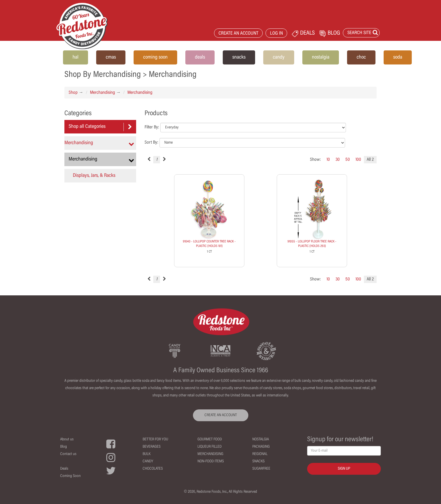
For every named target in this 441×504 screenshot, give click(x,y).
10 (328, 160)
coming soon (155, 57)
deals (200, 57)
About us (67, 440)
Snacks (258, 461)
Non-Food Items (211, 461)
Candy (148, 461)
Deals (64, 469)
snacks (239, 57)
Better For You (155, 440)
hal (76, 57)
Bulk (147, 454)
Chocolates (153, 469)
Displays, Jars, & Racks (94, 176)
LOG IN (276, 34)
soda (398, 57)
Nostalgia (261, 440)
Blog (64, 447)
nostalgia (321, 57)
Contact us (68, 454)
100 (358, 160)
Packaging (261, 447)
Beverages (152, 447)
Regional (260, 454)
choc (361, 57)
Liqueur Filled (210, 447)
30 (338, 160)
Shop (73, 93)
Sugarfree (261, 469)
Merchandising (103, 93)
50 (348, 160)
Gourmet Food (210, 440)
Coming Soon (70, 476)
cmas (111, 57)
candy (279, 57)
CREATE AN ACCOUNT (238, 34)
